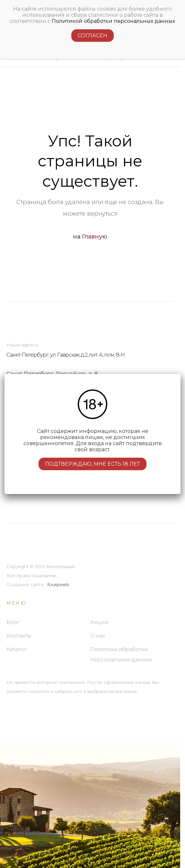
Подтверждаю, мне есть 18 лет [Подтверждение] (92, 464)
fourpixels (58, 584)
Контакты (19, 636)
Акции (99, 622)
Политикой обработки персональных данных (113, 17)
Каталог (17, 649)
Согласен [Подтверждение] (92, 31)
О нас (98, 636)
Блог (13, 622)
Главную (95, 237)
